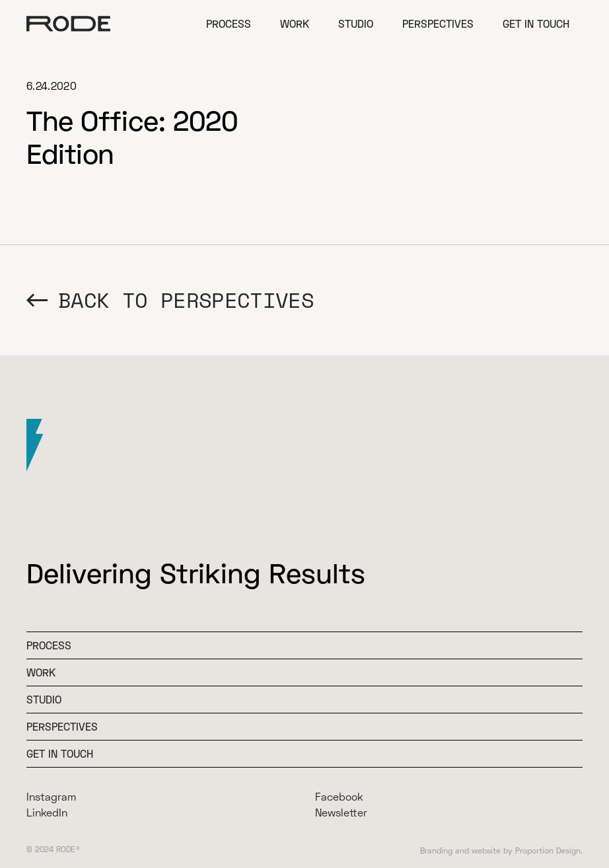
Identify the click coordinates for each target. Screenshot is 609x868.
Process (229, 23)
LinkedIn (47, 812)
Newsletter (341, 812)
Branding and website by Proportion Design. (501, 850)
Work (295, 23)
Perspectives (438, 23)
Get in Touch (536, 23)
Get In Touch (60, 753)
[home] (69, 24)
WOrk (41, 672)
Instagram (51, 796)
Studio (356, 23)
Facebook (339, 796)
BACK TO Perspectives (186, 300)
